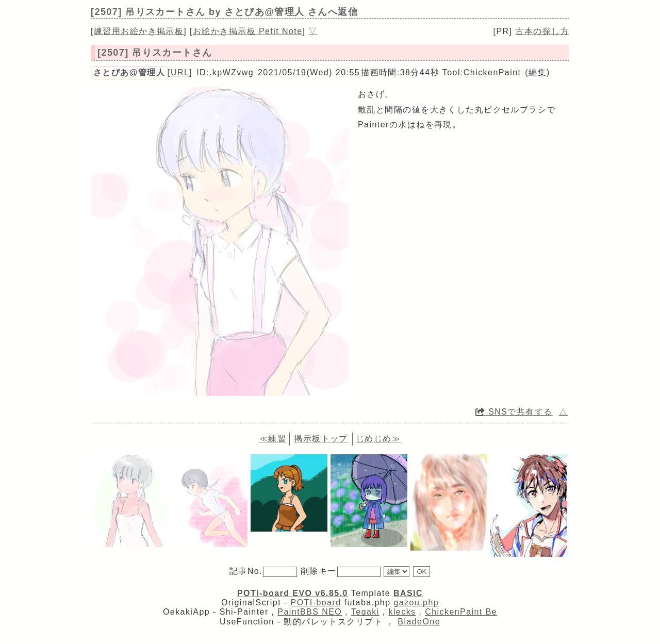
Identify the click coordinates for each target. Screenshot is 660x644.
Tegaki (365, 612)
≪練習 (273, 439)
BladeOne (419, 622)
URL (180, 72)
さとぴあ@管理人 (129, 72)
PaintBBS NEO (310, 612)
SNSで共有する (514, 412)
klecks (402, 612)
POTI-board (316, 602)
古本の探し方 (542, 31)
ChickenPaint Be (461, 612)
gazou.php (416, 602)
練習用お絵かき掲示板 (139, 31)
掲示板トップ (321, 439)
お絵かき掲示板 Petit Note (248, 31)
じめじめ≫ (378, 439)
